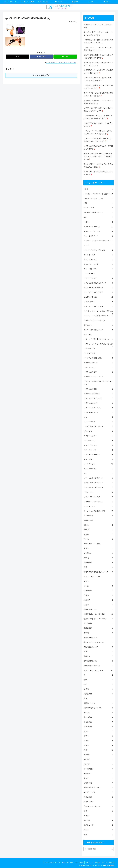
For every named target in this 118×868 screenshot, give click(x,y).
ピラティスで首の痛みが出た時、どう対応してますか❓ (98, 147)
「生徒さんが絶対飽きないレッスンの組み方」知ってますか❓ (98, 87)
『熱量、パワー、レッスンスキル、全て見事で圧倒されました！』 (98, 49)
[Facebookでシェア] (41, 57)
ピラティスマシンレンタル (52, 862)
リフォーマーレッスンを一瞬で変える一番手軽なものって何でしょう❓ (98, 140)
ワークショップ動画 (67, 862)
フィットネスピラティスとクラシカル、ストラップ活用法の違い (98, 79)
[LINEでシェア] (65, 57)
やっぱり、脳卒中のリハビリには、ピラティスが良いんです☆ (98, 34)
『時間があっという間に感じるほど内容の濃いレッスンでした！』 (98, 41)
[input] (99, 849)
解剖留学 (97, 862)
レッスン (104, 862)
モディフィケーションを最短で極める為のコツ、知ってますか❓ (98, 94)
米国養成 (111, 862)
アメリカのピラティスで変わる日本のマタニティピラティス (98, 64)
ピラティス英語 (79, 862)
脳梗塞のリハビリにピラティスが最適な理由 (98, 26)
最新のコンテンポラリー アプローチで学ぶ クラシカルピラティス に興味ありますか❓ (98, 157)
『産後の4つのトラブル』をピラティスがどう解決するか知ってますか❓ (98, 117)
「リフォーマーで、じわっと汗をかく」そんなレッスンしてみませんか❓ (98, 132)
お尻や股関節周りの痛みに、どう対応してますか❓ (98, 125)
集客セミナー (89, 862)
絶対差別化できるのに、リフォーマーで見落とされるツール (98, 102)
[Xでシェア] (17, 57)
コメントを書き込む (41, 75)
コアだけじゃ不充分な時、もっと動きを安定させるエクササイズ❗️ (98, 109)
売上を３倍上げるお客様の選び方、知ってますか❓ (98, 173)
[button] (112, 849)
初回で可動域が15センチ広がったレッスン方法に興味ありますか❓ (98, 56)
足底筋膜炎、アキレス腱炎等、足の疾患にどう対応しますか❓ (98, 72)
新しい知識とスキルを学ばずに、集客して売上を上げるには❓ (98, 166)
